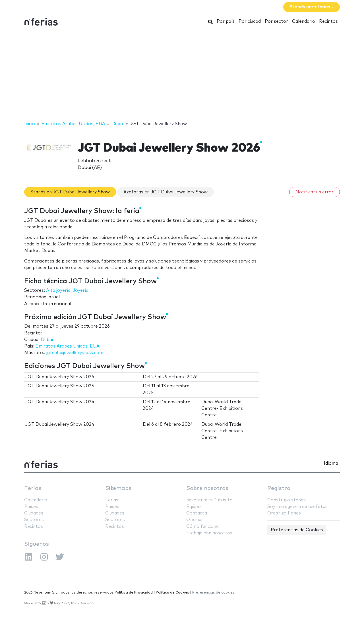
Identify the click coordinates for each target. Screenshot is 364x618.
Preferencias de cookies (213, 593)
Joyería (81, 291)
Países (31, 507)
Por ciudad (250, 21)
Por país (226, 21)
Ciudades (34, 513)
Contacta (197, 513)
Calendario (304, 21)
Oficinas (195, 520)
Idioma (331, 463)
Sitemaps (118, 488)
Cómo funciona (202, 527)
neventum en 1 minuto (209, 500)
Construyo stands (287, 500)
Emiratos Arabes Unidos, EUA (68, 346)
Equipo (194, 507)
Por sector (276, 21)
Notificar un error (315, 192)
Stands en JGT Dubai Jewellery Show (70, 192)
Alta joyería (58, 291)
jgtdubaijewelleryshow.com (75, 353)
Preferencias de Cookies (297, 530)
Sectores (34, 520)
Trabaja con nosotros (209, 533)
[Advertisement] (182, 75)
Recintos (328, 21)
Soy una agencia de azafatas (297, 507)
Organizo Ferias (284, 513)
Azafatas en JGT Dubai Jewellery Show (166, 192)
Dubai (47, 340)
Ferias (33, 488)
